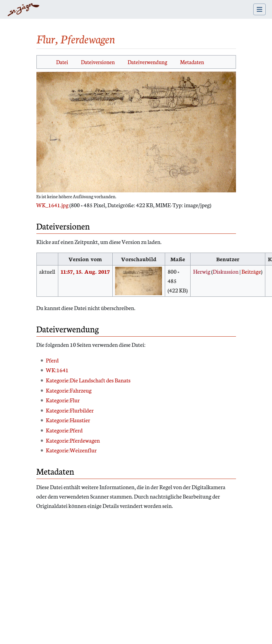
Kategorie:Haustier (68, 420)
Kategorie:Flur (63, 400)
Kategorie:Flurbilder (70, 410)
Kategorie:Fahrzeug (69, 390)
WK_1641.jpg (52, 205)
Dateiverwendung (147, 62)
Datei (62, 62)
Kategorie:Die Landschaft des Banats (88, 380)
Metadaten (192, 62)
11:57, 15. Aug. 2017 (85, 271)
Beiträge (251, 271)
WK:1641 (57, 370)
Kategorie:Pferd (64, 430)
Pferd (52, 360)
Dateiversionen (98, 62)
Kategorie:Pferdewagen (73, 440)
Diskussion (225, 271)
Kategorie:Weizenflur (71, 450)
